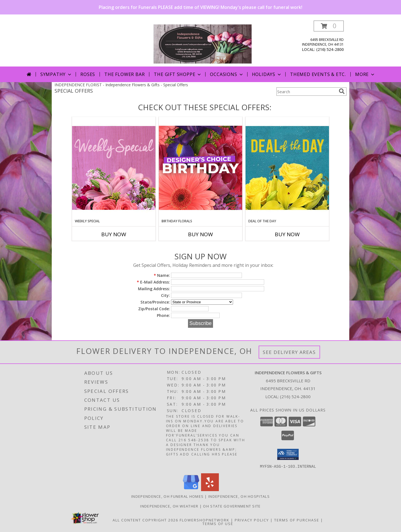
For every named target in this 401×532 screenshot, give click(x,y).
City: (165, 295)
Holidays (267, 74)
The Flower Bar (124, 74)
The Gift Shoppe (178, 74)
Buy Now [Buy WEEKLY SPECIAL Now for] (114, 234)
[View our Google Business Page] (191, 489)
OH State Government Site (232, 506)
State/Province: (155, 302)
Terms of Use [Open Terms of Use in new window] (218, 523)
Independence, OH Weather (169, 506)
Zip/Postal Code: (154, 309)
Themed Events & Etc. (318, 74)
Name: (162, 275)
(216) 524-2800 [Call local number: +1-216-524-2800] (330, 49)
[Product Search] (306, 92)
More (365, 74)
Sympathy (56, 74)
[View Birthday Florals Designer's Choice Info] (200, 168)
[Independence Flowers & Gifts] (203, 44)
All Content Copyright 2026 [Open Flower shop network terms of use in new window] (145, 520)
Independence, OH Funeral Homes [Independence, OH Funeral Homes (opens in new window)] (167, 496)
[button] (329, 26)
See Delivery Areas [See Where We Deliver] (289, 352)
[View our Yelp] (210, 489)
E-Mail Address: (153, 282)
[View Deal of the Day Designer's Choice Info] (287, 168)
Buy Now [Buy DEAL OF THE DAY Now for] (287, 234)
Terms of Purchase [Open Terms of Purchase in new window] (297, 520)
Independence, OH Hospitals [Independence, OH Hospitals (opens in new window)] (239, 496)
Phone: (163, 315)
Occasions (227, 74)
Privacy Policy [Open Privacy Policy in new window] (252, 520)
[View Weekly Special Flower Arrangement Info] (114, 168)
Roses (88, 74)
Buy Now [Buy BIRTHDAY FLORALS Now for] (200, 234)
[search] (342, 91)
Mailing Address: (154, 289)
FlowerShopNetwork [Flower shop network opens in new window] (205, 520)
